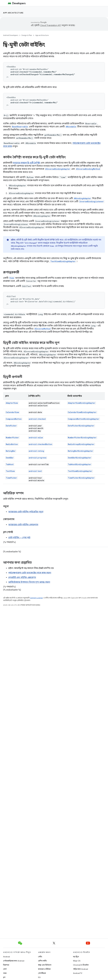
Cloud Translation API (51, 25)
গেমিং (40, 957)
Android (6, 957)
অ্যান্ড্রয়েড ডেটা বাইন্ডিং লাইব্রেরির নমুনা (26, 512)
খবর (5, 973)
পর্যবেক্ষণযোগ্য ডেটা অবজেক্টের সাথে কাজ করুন (30, 573)
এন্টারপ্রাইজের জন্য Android (14, 961)
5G (39, 977)
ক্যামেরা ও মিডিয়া (44, 969)
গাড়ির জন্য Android (80, 969)
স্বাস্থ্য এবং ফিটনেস (45, 965)
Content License (36, 598)
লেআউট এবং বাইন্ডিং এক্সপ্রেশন (22, 577)
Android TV (78, 973)
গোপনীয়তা (42, 973)
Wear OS (77, 961)
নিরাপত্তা (6, 965)
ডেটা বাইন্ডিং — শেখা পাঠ (19, 538)
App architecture (13, 13)
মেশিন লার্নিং (42, 961)
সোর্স (5, 969)
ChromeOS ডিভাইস (81, 965)
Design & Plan (27, 35)
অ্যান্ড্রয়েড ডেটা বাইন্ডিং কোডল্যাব (23, 525)
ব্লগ (4, 977)
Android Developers (11, 35)
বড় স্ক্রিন (76, 957)
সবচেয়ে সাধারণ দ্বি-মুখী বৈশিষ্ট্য (27, 163)
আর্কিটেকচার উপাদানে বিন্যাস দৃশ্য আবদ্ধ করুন (29, 582)
